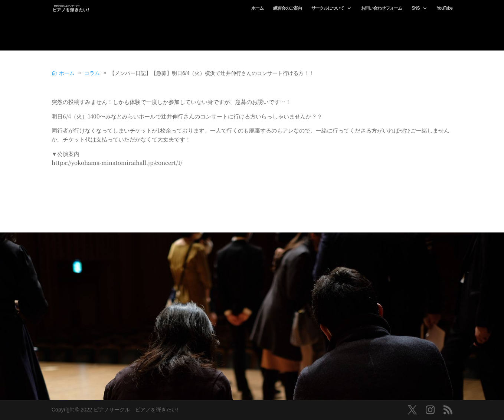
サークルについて (328, 8)
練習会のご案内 (287, 8)
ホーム (257, 8)
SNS (416, 8)
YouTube (444, 8)
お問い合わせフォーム (382, 8)
